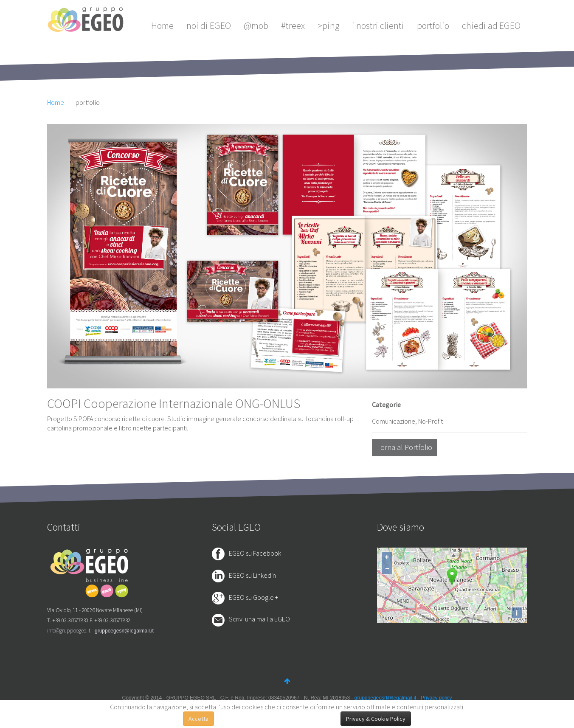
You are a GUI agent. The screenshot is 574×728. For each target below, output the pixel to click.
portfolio (433, 25)
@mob (256, 25)
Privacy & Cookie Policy (376, 719)
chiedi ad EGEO (491, 25)
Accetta (198, 719)
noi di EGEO (209, 25)
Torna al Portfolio (405, 447)
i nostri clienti (378, 25)
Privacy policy (436, 698)
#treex (293, 25)
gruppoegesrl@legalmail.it (124, 631)
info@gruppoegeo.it (69, 631)
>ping (328, 25)
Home (162, 25)
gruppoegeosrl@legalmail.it (385, 698)
